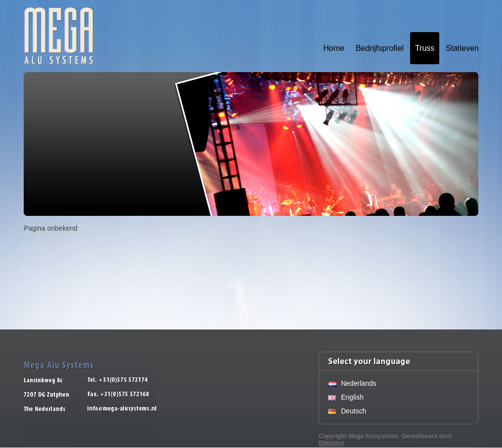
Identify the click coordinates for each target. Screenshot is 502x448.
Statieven (462, 48)
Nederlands (359, 383)
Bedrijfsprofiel (380, 48)
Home (334, 48)
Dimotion (332, 443)
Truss (425, 48)
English (352, 397)
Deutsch (354, 411)
